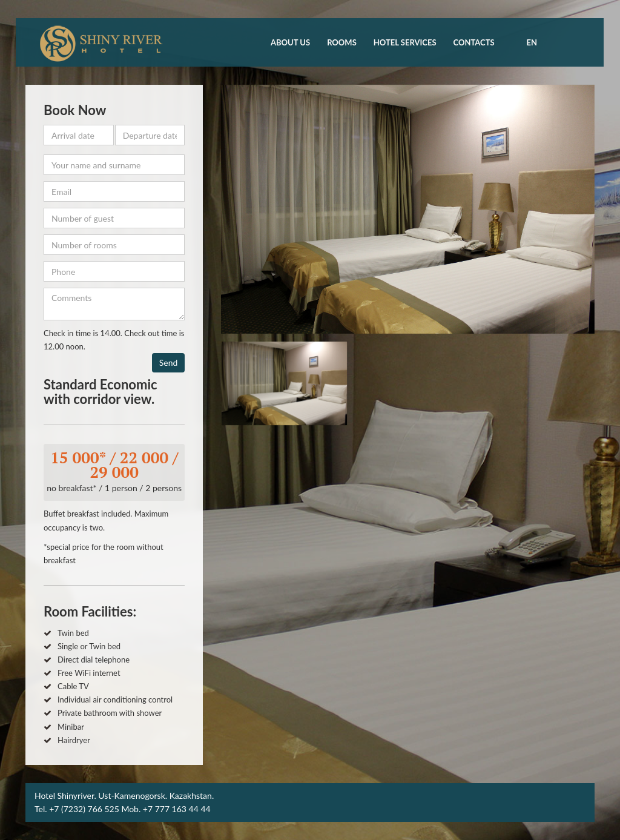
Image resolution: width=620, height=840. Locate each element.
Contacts (474, 42)
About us (290, 42)
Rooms (342, 42)
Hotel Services (405, 42)
